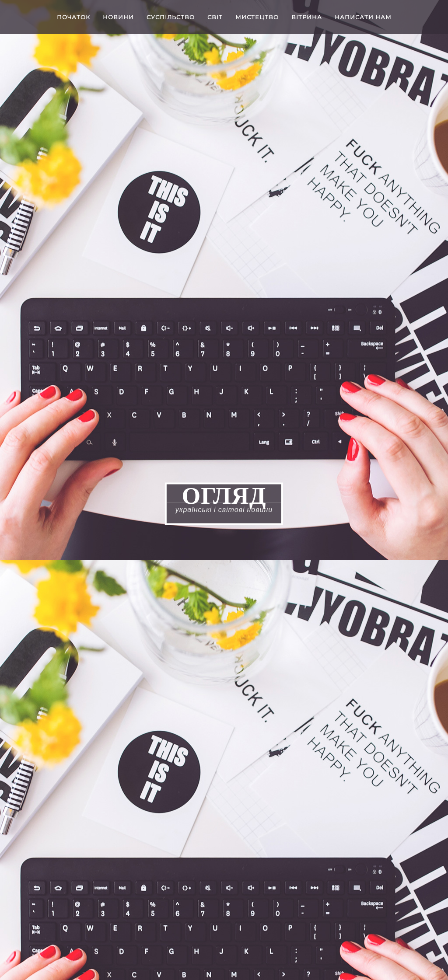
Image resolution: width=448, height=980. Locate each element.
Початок (73, 17)
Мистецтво (257, 17)
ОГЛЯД (224, 495)
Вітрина (307, 17)
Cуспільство (171, 17)
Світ (215, 17)
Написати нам (363, 17)
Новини (118, 17)
